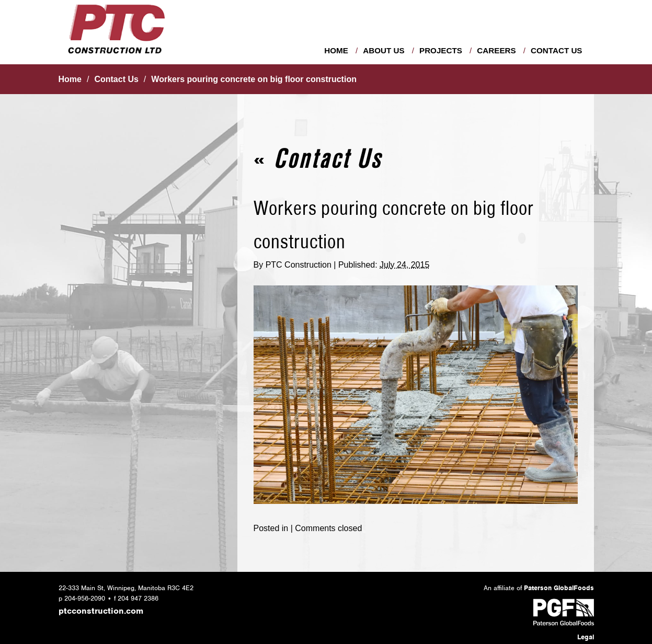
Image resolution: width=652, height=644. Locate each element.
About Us (384, 50)
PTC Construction (299, 265)
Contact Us (556, 50)
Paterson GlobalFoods (559, 588)
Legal (586, 637)
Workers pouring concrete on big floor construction (254, 79)
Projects (441, 50)
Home (336, 50)
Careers (496, 50)
